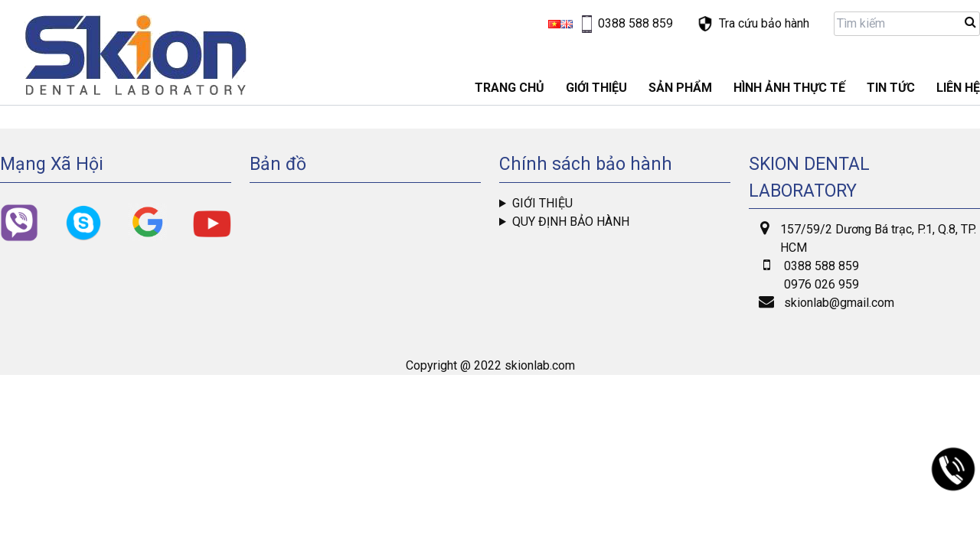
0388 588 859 (822, 266)
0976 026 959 (822, 284)
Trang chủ (510, 88)
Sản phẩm (680, 88)
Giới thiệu (542, 203)
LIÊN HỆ (958, 88)
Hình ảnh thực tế (789, 88)
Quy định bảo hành (571, 222)
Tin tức (891, 88)
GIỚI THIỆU (596, 88)
